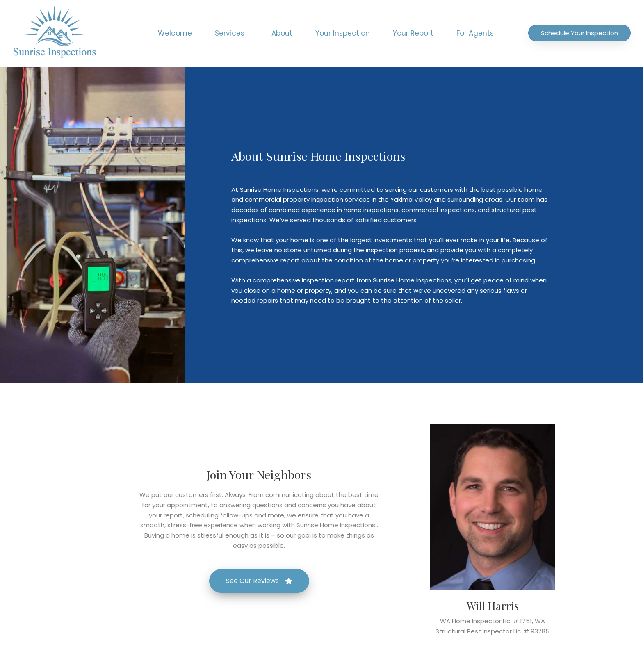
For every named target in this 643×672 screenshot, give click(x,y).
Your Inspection (343, 33)
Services (232, 33)
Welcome (175, 33)
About (282, 33)
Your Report (413, 33)
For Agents (475, 33)
